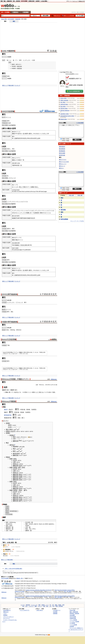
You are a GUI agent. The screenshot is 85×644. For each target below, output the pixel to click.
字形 (10, 418)
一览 (21, 165)
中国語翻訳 (26, 12)
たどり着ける (39, 392)
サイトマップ (6, 618)
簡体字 (12, 390)
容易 (33, 392)
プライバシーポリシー (8, 617)
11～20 (71, 195)
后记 (13, 243)
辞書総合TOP (82, 1)
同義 (12, 204)
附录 (16, 243)
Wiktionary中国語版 (9, 401)
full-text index (64, 108)
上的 (38, 138)
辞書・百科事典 (59, 606)
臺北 (21, 474)
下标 (8, 345)
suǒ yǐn (9, 300)
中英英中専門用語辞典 (9, 322)
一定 (14, 138)
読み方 (4, 309)
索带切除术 (62, 147)
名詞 (10, 123)
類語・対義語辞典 (8, 1)
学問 (63, 605)
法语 (7, 530)
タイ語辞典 (72, 623)
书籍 (13, 165)
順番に (28, 213)
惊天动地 (63, 210)
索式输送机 (62, 151)
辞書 (2, 1)
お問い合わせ (40, 610)
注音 (10, 427)
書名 (18, 66)
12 (51, 385)
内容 (19, 160)
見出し (9, 149)
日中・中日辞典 (5, 12)
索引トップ (5, 85)
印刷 (24, 187)
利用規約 (5, 615)
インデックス (27, 60)
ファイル (48, 213)
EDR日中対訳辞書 (8, 111)
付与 (13, 213)
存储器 (28, 218)
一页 (21, 245)
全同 (11, 125)
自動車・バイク (45, 605)
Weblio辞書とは (7, 610)
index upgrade (64, 100)
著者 (18, 68)
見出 (13, 149)
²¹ (26, 441)
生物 (44, 606)
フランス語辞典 (73, 620)
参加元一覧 (19, 578)
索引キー (61, 168)
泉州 (15, 459)
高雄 (21, 476)
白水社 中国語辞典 (8, 51)
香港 (5, 418)
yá (23, 447)
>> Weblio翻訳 (80, 123)
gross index (63, 98)
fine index (63, 106)
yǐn (31, 437)
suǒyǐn (9, 57)
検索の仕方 (6, 612)
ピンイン (4, 300)
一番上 (20, 187)
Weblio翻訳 (72, 615)
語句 (19, 134)
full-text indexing (65, 110)
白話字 (13, 431)
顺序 (17, 138)
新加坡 (28, 409)
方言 (53, 606)
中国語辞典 (18, 19)
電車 (39, 605)
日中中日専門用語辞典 (9, 294)
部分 (10, 204)
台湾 (19, 415)
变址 (12, 312)
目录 (13, 163)
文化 (23, 606)
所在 (26, 392)
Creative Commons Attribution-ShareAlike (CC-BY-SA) (38, 590)
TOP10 (63, 195)
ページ (41, 134)
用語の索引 (11, 85)
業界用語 (28, 605)
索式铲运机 (62, 155)
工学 (53, 605)
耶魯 (14, 447)
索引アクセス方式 (64, 162)
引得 (34, 60)
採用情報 (55, 613)
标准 (8, 418)
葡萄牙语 (8, 529)
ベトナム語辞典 (73, 625)
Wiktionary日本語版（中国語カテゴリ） (16, 379)
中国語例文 (15, 12)
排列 (19, 138)
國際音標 (16, 441)
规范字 (6, 409)
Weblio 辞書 (4, 19)
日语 (27, 527)
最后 (18, 245)
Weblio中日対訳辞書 (9, 339)
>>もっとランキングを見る (77, 221)
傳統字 (6, 412)
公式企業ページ (57, 610)
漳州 (23, 467)
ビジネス (23, 605)
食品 (47, 606)
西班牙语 (8, 527)
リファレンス (19, 302)
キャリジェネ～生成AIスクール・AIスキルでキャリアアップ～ (76, 630)
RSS (49, 635)
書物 (13, 134)
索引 (9, 76)
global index (64, 119)
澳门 (23, 418)
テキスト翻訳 (62, 123)
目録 (21, 66)
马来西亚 (34, 409)
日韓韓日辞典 (31, 1)
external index (64, 104)
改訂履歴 (69, 591)
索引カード (62, 166)
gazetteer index (65, 114)
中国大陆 (23, 409)
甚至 (62, 212)
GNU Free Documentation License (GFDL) (65, 590)
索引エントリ (63, 164)
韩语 (27, 529)
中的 (31, 218)
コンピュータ (34, 605)
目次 (19, 163)
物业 (62, 198)
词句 (25, 138)
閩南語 (8, 431)
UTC (55, 385)
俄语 (27, 524)
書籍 (13, 160)
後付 (13, 229)
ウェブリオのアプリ (25, 610)
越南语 (27, 530)
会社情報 (55, 612)
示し (45, 134)
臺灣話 (15, 467)
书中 (22, 138)
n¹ (25, 455)
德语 (7, 522)
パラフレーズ (12, 178)
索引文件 (14, 216)
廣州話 (12, 445)
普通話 (8, 423)
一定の (24, 134)
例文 (14, 21)
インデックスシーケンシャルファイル (17, 202)
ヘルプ (5, 613)
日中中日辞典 (24, 1)
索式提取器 (62, 149)
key (20, 440)
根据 (13, 218)
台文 (17, 464)
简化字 (11, 409)
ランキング (17, 85)
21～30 (80, 195)
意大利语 (28, 522)
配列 (30, 134)
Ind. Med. (63, 102)
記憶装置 (36, 213)
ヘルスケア (31, 606)
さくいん (8, 117)
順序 (27, 134)
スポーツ (40, 606)
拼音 (10, 425)
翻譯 (3, 520)
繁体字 (4, 390)
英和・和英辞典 (16, 1)
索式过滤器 (62, 153)
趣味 (36, 606)
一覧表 (53, 392)
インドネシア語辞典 (74, 621)
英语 (7, 526)
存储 (24, 218)
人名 (50, 606)
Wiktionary (54, 379)
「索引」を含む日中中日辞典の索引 (13, 568)
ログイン (75, 1)
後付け (9, 229)
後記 (17, 240)
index (11, 526)
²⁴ (27, 466)
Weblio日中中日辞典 (20, 591)
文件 (34, 218)
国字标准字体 (8, 415)
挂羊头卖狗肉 (64, 219)
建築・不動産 (58, 605)
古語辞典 (37, 1)
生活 (26, 606)
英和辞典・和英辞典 (74, 613)
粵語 (7, 430)
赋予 (16, 218)
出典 (37, 385)
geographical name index (67, 116)
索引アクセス (63, 160)
